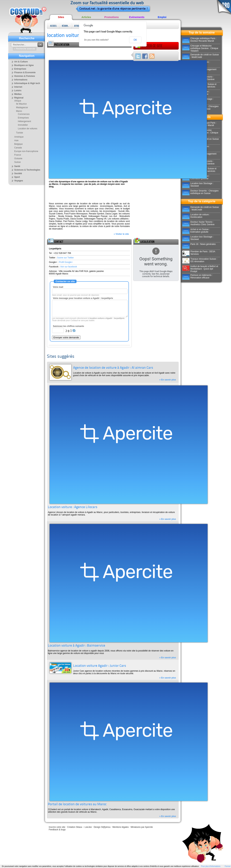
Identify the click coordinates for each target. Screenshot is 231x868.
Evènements (137, 17)
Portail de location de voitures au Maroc (77, 804)
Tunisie (19, 133)
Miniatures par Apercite (142, 827)
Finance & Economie (25, 72)
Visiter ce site (149, 46)
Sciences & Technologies (27, 170)
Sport (17, 177)
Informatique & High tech (27, 83)
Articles (86, 17)
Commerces (24, 114)
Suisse (18, 162)
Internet (18, 87)
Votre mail (58, 287)
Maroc (19, 111)
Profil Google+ (66, 262)
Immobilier (23, 125)
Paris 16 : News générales (199, 244)
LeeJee (88, 827)
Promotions (112, 17)
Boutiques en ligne (24, 65)
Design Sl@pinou (102, 827)
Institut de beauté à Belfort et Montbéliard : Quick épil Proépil (200, 269)
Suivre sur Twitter (65, 258)
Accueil (54, 26)
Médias (18, 94)
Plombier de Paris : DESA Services (199, 253)
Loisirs (18, 91)
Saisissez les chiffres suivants (68, 326)
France (18, 155)
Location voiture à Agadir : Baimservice (77, 646)
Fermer (228, 866)
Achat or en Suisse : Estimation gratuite (196, 231)
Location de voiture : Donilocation (196, 216)
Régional (66, 26)
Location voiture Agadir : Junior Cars (100, 666)
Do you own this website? (97, 40)
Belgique (18, 144)
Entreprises (20, 69)
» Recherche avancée (25, 49)
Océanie (18, 158)
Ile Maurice (21, 104)
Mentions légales (121, 827)
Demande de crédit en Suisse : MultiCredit (201, 56)
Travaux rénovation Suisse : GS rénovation (200, 260)
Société (18, 173)
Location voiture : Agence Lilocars (73, 507)
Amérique (19, 137)
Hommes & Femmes (25, 76)
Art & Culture (21, 62)
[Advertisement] (89, 53)
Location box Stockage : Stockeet (198, 185)
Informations (21, 80)
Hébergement (24, 121)
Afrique (78, 26)
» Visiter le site (121, 234)
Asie (16, 140)
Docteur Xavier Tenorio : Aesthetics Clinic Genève (198, 223)
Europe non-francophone (26, 151)
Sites (61, 17)
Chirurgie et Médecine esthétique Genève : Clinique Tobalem (200, 48)
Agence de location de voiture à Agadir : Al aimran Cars (113, 368)
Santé (17, 166)
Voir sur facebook (69, 267)
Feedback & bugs (57, 830)
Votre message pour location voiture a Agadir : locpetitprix (83, 298)
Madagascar (22, 107)
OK (135, 40)
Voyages (19, 181)
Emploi (162, 17)
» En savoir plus (168, 380)
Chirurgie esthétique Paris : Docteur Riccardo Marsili (199, 40)
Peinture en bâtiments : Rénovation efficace (197, 276)
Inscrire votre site (57, 827)
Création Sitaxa (75, 827)
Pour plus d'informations (211, 866)
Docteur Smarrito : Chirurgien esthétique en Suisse (200, 192)
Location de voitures (28, 129)
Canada (18, 148)
